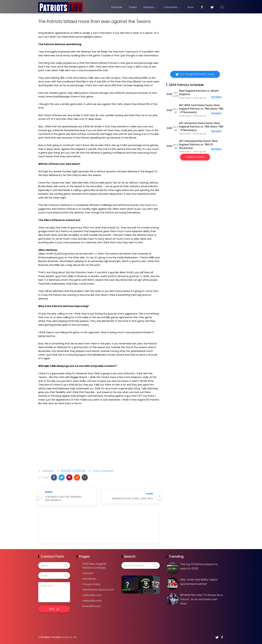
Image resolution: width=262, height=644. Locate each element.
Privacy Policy (91, 584)
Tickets (133, 7)
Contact (88, 573)
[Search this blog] (141, 565)
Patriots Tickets (195, 157)
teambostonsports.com (98, 590)
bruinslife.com (92, 606)
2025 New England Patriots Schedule (94, 566)
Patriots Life (69, 637)
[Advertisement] (99, 440)
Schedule (117, 7)
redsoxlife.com (92, 601)
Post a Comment (103, 471)
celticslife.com (92, 595)
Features (150, 7)
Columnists (172, 7)
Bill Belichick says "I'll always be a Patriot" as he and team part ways (201, 599)
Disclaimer (89, 579)
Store (191, 7)
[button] (54, 477)
